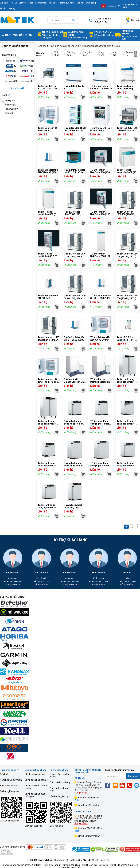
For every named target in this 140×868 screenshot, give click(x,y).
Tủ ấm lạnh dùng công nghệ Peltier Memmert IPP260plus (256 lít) (74, 467)
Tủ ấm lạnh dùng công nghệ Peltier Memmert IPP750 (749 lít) (47, 425)
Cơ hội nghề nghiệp (9, 791)
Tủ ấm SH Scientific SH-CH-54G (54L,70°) (48, 298)
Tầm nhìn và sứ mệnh (11, 780)
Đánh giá (114, 54)
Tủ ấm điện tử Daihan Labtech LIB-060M (101, 382)
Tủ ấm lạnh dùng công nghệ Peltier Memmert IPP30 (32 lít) (48, 467)
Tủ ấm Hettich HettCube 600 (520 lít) (47, 256)
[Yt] (123, 785)
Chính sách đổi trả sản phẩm (36, 787)
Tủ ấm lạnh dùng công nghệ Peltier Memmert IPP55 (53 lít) (101, 425)
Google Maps (81, 793)
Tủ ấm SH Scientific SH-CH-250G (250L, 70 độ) (74, 340)
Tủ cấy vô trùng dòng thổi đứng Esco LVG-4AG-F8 (126, 89)
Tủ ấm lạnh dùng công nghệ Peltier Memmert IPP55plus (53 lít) (73, 425)
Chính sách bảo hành (35, 780)
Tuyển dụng (90, 3)
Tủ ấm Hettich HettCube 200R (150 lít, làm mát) (127, 172)
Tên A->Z (128, 54)
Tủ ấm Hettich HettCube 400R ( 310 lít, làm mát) (48, 214)
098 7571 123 (41, 581)
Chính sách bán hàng (60, 782)
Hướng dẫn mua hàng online (60, 775)
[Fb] (109, 785)
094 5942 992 (13, 581)
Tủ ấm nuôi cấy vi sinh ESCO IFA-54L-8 (101, 87)
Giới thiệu (5, 774)
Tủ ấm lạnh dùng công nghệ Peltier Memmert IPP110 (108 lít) (47, 509)
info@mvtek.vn (13, 584)
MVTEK (87, 860)
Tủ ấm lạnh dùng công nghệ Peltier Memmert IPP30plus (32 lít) (126, 425)
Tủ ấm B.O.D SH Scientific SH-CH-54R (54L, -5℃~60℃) (128, 340)
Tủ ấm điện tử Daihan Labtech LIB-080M (74, 382)
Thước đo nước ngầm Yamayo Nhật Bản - (22, 865)
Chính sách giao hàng (35, 774)
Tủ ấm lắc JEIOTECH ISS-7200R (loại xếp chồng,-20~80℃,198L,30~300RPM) (82, 131)
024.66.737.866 (99, 581)
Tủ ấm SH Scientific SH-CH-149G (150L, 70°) (48, 172)
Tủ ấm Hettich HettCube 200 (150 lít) (100, 172)
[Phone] (130, 785)
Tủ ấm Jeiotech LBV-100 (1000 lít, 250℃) (126, 214)
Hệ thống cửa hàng (66, 3)
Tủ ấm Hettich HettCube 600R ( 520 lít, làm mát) (101, 256)
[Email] (116, 785)
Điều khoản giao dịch (60, 796)
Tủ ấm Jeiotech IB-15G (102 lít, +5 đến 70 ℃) (48, 382)
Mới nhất (55, 54)
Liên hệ (80, 3)
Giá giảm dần (86, 54)
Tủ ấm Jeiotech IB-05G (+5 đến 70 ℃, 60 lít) (100, 340)
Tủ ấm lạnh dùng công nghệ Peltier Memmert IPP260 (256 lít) (100, 467)
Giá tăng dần (70, 54)
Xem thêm (17, 88)
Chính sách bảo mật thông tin (35, 795)
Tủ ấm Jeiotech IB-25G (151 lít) (48, 129)
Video (30, 3)
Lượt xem (100, 54)
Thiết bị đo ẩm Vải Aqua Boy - (124, 865)
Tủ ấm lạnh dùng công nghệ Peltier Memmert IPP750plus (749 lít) (127, 383)
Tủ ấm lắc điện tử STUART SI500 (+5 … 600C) (48, 89)
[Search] (74, 20)
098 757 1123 (127, 581)
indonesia (11, 105)
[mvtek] (57, 97)
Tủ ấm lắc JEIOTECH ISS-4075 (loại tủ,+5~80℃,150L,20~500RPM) (106, 131)
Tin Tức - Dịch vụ (18, 3)
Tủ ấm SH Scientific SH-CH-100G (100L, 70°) (101, 298)
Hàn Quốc (12, 109)
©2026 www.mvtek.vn (41, 860)
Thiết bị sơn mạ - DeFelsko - (96, 865)
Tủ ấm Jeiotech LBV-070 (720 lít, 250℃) (72, 214)
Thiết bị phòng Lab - (71, 865)
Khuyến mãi (40, 3)
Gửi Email (133, 776)
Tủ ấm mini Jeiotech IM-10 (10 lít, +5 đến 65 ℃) (75, 173)
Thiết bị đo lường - (52, 865)
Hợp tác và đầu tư (9, 786)
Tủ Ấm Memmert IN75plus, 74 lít (73, 506)
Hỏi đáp (51, 3)
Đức (9, 113)
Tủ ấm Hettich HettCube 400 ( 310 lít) (100, 214)
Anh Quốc (11, 101)
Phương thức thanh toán (59, 789)
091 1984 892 (70, 581)
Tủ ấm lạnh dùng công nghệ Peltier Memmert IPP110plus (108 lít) (127, 467)
